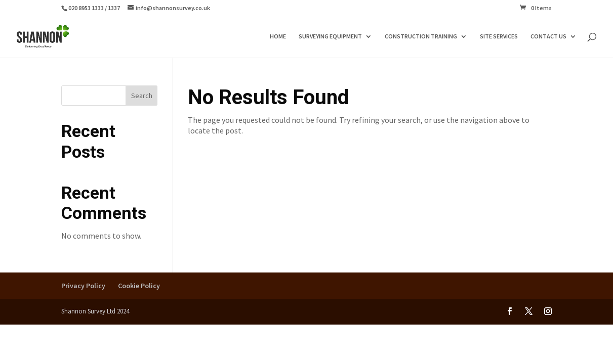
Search (142, 96)
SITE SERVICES (499, 36)
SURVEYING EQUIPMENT (330, 36)
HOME (278, 36)
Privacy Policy (83, 286)
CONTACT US (548, 36)
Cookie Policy (139, 286)
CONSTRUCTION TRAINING (421, 36)
